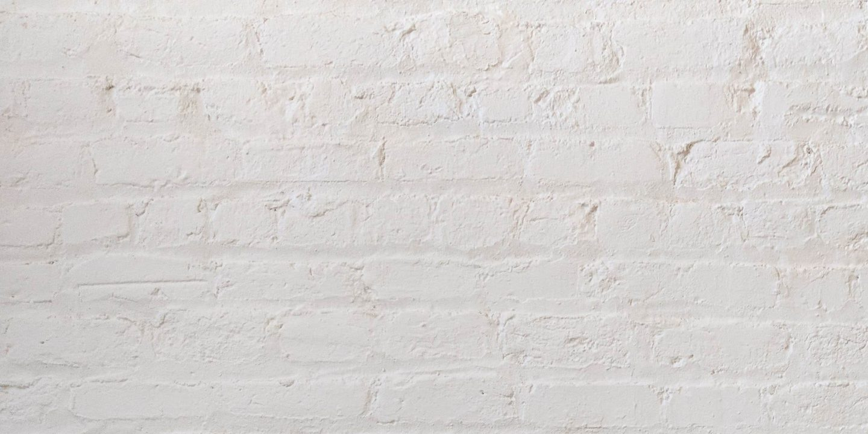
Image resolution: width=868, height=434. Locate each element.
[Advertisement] (362, 84)
